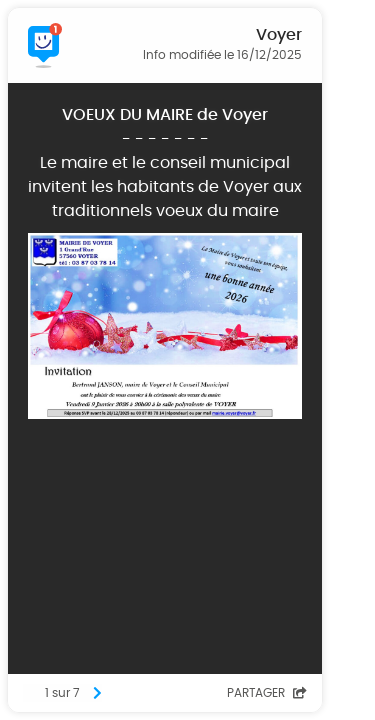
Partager (267, 693)
